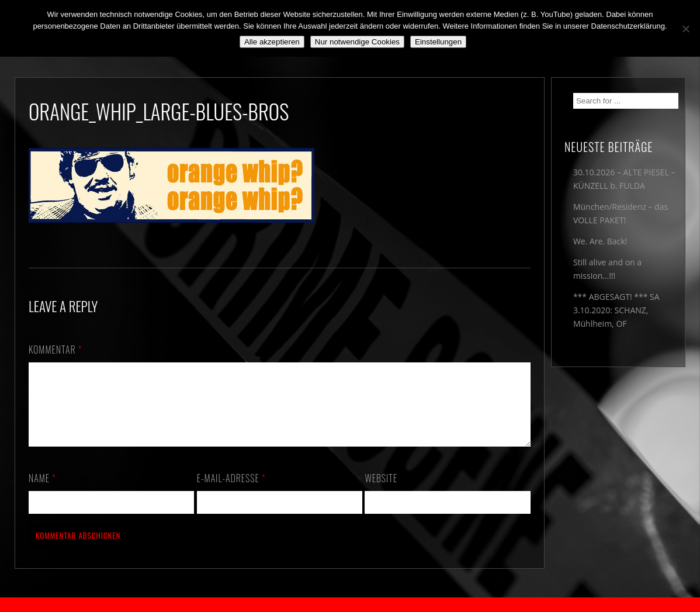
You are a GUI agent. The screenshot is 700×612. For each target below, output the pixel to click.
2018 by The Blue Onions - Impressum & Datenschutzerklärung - (350, 605)
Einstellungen (438, 42)
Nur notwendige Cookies (357, 42)
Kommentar (56, 350)
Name (42, 492)
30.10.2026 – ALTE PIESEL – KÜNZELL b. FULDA (624, 179)
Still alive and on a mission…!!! (607, 269)
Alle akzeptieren (272, 42)
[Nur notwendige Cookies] (685, 29)
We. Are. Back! (600, 241)
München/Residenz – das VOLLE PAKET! (621, 213)
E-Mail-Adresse (231, 492)
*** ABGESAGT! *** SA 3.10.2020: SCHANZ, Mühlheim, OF (616, 310)
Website (381, 492)
